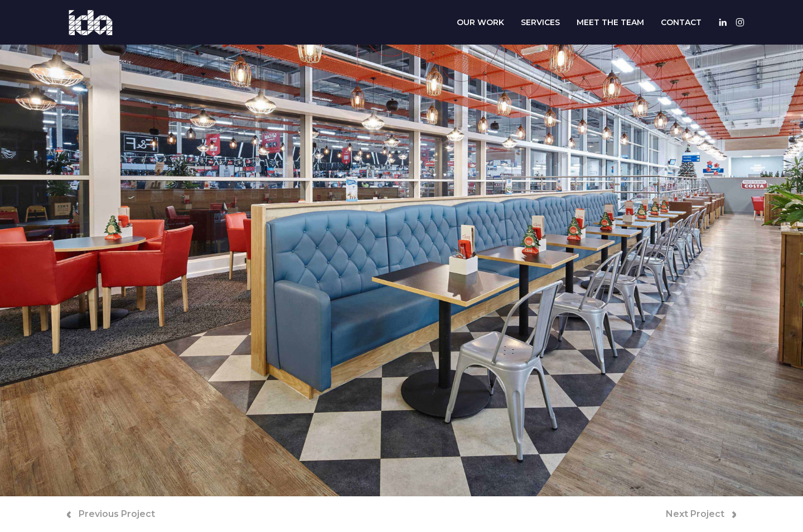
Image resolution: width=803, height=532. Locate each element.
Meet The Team (610, 22)
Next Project (701, 514)
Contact (681, 22)
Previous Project (111, 514)
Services (540, 22)
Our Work (480, 22)
